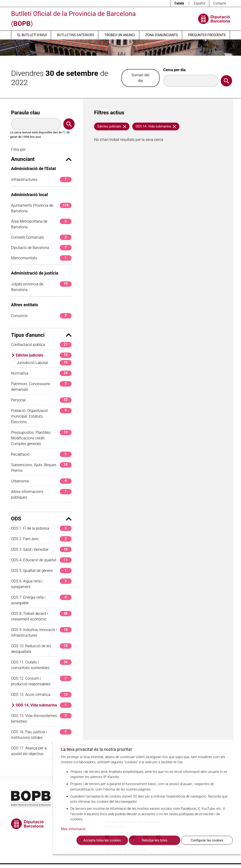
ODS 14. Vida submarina (44, 705)
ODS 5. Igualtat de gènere (41, 571)
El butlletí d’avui (32, 35)
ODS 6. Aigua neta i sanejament (41, 584)
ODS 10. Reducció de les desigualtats (41, 649)
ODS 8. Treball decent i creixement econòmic (41, 616)
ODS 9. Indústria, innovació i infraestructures (41, 632)
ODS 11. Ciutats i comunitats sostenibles (41, 665)
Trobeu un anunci (120, 35)
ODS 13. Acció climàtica (41, 695)
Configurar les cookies (207, 840)
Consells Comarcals (41, 237)
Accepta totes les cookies (102, 840)
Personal (41, 400)
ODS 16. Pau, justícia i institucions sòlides (41, 734)
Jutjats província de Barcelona (41, 287)
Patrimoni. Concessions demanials (41, 386)
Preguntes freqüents (207, 35)
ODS (41, 519)
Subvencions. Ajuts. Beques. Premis (41, 467)
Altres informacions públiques (41, 494)
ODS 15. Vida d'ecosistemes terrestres (41, 718)
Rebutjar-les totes (155, 840)
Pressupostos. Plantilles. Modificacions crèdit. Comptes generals (41, 438)
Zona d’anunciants (161, 35)
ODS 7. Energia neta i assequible (41, 600)
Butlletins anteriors (76, 35)
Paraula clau (25, 113)
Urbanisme (41, 481)
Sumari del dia (141, 78)
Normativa (41, 373)
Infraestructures (41, 180)
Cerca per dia (175, 70)
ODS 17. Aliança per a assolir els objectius (41, 751)
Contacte (220, 3)
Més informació (73, 829)
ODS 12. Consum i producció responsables (41, 681)
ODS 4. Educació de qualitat (41, 560)
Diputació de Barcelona (41, 248)
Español (199, 3)
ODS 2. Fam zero (41, 539)
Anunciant (41, 159)
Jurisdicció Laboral (44, 363)
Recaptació (41, 454)
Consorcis (41, 316)
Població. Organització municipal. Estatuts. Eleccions (41, 416)
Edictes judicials (44, 355)
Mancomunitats (41, 258)
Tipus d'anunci (41, 335)
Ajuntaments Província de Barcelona (41, 208)
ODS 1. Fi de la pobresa (41, 528)
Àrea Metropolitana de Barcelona (41, 224)
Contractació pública (41, 345)
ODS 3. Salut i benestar (41, 549)
